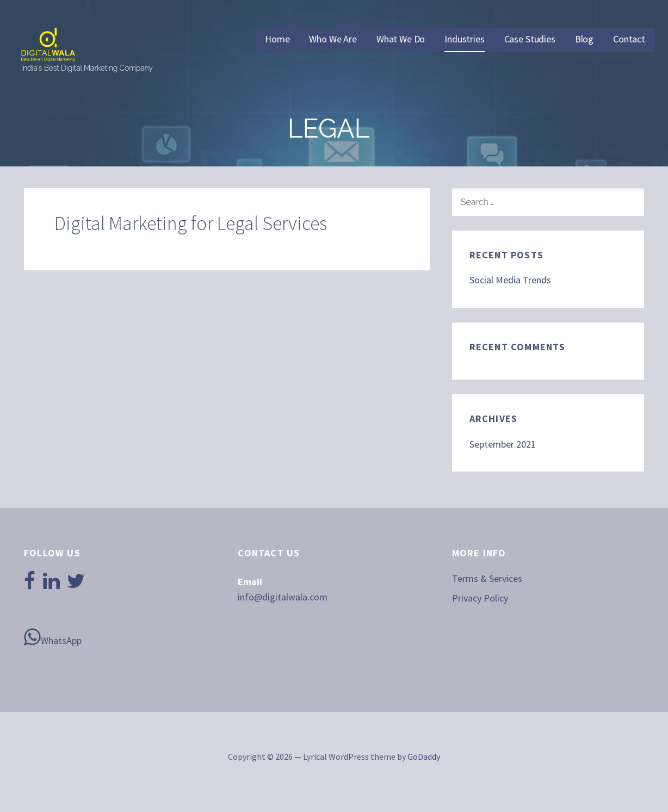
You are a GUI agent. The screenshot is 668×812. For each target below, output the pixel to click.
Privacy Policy (480, 598)
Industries (464, 39)
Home (277, 39)
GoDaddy (424, 757)
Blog (584, 39)
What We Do (401, 39)
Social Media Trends (510, 280)
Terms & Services (487, 578)
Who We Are (333, 39)
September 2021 (503, 444)
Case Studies (530, 39)
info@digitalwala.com (283, 597)
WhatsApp (53, 637)
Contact (629, 39)
